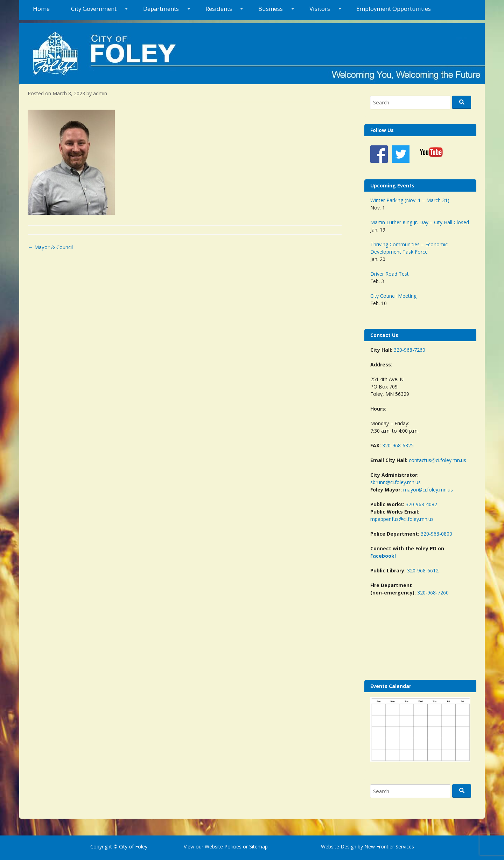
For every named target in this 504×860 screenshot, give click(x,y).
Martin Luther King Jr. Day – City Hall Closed (420, 222)
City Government (94, 9)
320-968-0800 (436, 534)
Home (41, 9)
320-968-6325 (398, 445)
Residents (219, 9)
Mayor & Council (50, 247)
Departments (161, 9)
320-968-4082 (421, 504)
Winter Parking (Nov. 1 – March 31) (410, 200)
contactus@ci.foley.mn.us (437, 460)
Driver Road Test (390, 274)
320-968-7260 (409, 350)
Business (271, 9)
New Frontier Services (389, 847)
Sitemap (258, 847)
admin (100, 93)
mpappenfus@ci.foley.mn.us (402, 519)
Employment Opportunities (394, 9)
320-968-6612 (423, 570)
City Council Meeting (393, 296)
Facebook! (383, 556)
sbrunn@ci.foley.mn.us (395, 482)
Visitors (320, 9)
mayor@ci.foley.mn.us (428, 490)
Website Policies (223, 847)
